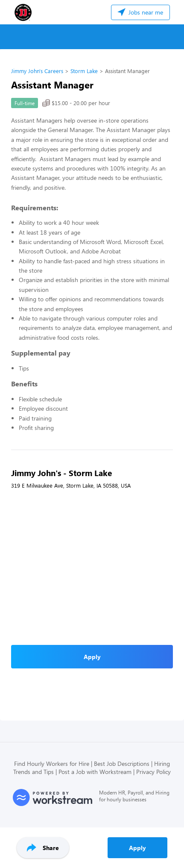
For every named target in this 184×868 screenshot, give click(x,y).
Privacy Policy (153, 772)
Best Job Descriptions (122, 764)
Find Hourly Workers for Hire (52, 764)
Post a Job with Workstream (95, 772)
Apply (137, 848)
